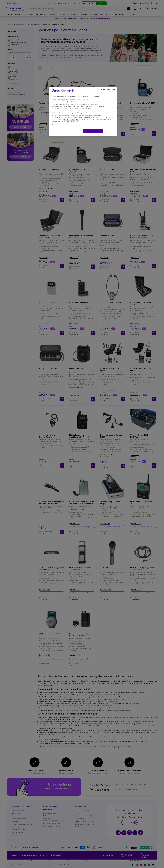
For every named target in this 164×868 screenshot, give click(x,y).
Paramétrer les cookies (72, 131)
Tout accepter (93, 131)
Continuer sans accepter (107, 89)
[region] (83, 111)
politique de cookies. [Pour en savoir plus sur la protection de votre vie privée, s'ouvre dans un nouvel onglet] (71, 122)
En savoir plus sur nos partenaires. (64, 125)
